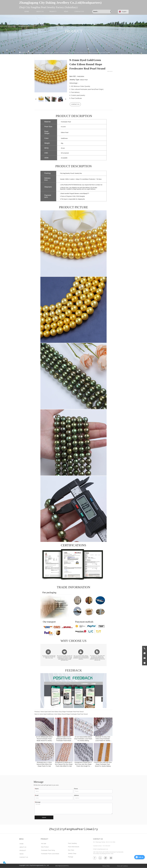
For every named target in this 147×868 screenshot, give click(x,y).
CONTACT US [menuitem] (79, 11)
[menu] (53, 12)
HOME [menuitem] (27, 11)
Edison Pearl (55, 52)
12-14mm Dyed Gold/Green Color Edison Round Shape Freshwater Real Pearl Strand (63, 714)
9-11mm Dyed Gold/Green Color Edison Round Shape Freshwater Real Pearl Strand (85, 52)
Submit (44, 817)
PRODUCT (30, 52)
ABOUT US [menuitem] (40, 11)
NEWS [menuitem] (66, 11)
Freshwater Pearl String (42, 52)
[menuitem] (53, 12)
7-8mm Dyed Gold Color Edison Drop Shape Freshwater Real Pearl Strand (62, 712)
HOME (23, 52)
